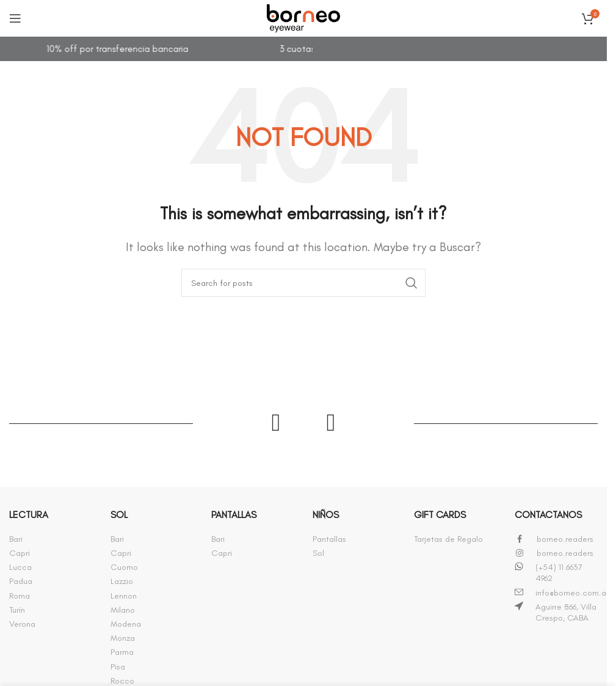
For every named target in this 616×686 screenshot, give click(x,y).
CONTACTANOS (548, 515)
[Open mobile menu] (15, 18)
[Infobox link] (51, 539)
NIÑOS (326, 515)
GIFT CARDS (440, 515)
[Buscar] (303, 283)
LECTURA (29, 515)
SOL (119, 515)
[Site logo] (303, 16)
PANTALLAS (234, 515)
